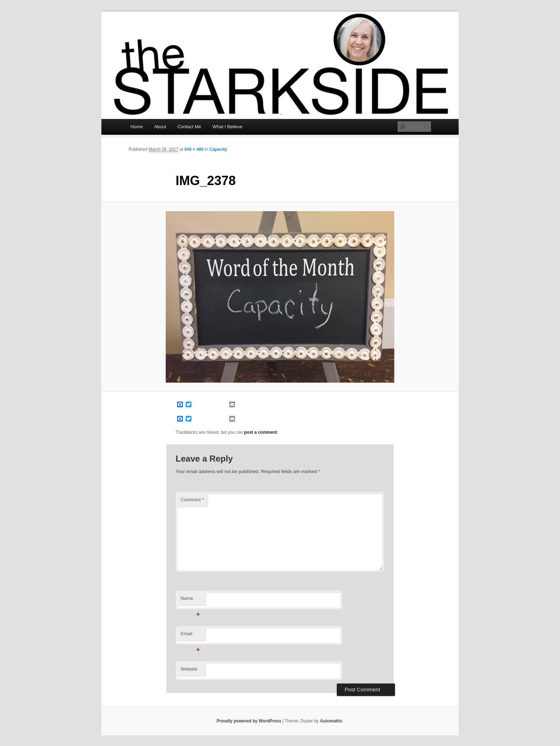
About (160, 127)
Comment (192, 500)
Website (189, 669)
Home (137, 127)
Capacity (218, 149)
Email (190, 636)
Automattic (331, 721)
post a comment (261, 432)
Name (190, 600)
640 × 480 (194, 149)
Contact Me (189, 127)
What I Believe (227, 127)
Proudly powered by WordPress (249, 721)
